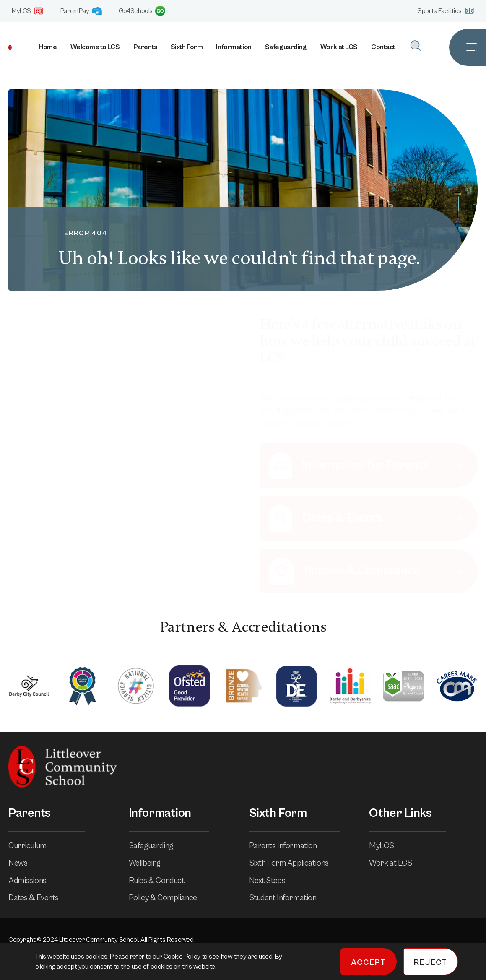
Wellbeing (151, 863)
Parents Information (289, 846)
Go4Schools (142, 11)
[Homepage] (6, 47)
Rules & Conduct (162, 881)
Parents (145, 47)
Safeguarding (286, 47)
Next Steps (273, 881)
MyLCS (28, 11)
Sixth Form (187, 47)
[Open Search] (416, 45)
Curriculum (33, 846)
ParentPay (81, 11)
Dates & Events (39, 898)
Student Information (289, 898)
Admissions (33, 881)
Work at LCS (339, 47)
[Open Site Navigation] (468, 47)
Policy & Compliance (169, 898)
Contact (383, 47)
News (24, 863)
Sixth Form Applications (295, 863)
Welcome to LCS (95, 47)
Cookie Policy (183, 957)
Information (234, 47)
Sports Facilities (446, 11)
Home (48, 47)
